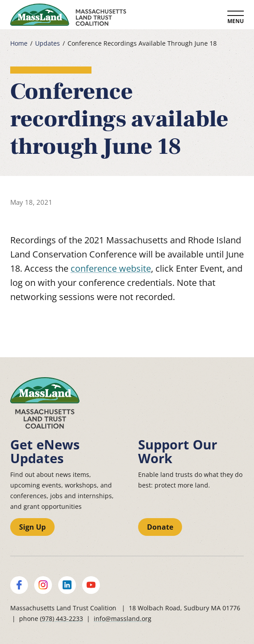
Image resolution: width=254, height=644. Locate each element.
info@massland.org (123, 619)
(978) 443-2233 (62, 619)
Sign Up (32, 527)
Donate (160, 527)
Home (19, 43)
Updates (48, 43)
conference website (111, 268)
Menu (236, 21)
